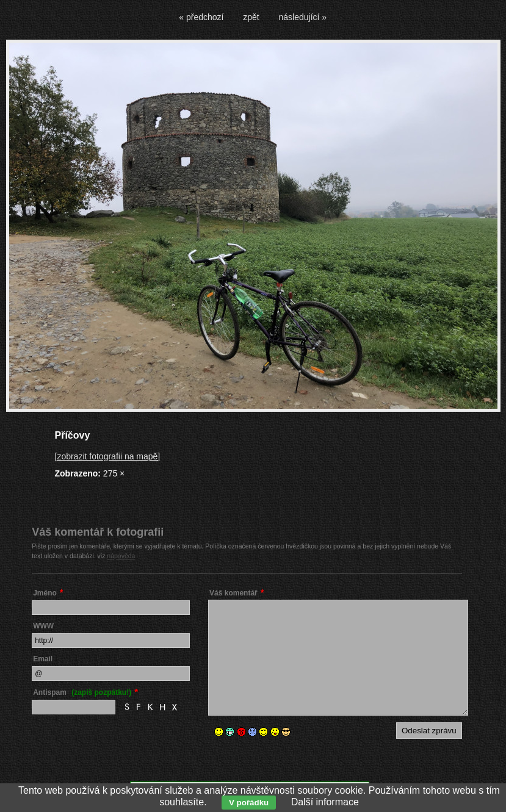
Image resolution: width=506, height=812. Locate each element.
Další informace (325, 802)
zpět (251, 17)
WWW (43, 626)
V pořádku (249, 803)
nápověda (121, 556)
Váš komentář (233, 593)
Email (43, 659)
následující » (303, 17)
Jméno (45, 593)
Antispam (82, 692)
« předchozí (201, 17)
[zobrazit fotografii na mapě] (108, 456)
